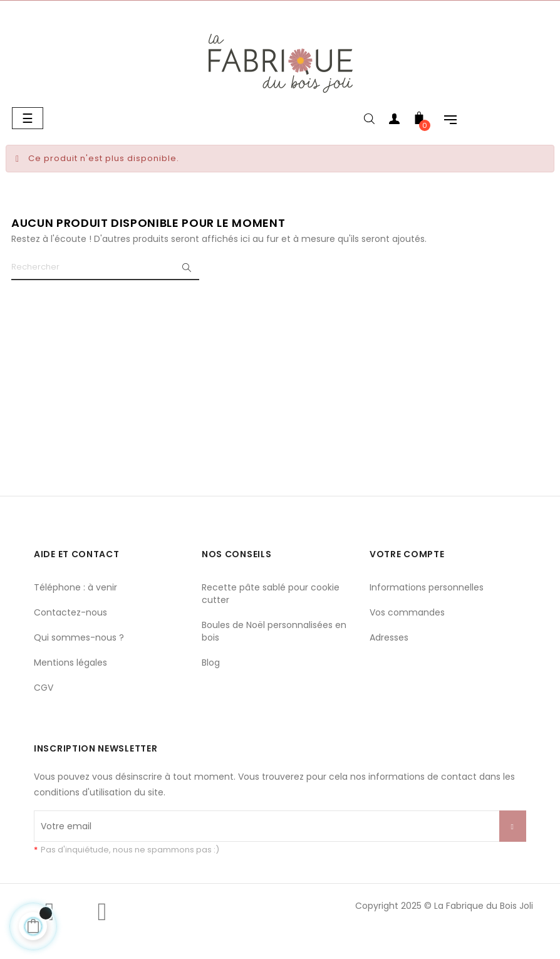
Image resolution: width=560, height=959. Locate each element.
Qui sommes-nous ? (79, 637)
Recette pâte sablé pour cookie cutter (271, 594)
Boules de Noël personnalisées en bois (274, 631)
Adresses (389, 637)
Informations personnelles (427, 587)
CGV (44, 688)
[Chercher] (105, 268)
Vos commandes (407, 612)
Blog (211, 663)
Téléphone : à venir (75, 587)
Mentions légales (70, 663)
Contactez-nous (70, 612)
